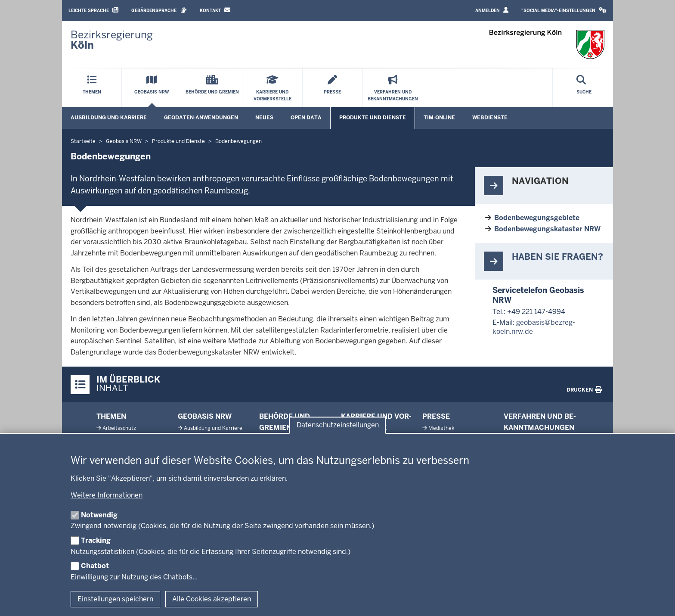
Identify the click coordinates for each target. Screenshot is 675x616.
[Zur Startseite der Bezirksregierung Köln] (112, 40)
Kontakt (215, 10)
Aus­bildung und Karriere (213, 428)
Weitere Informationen (107, 495)
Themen (111, 416)
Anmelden (492, 10)
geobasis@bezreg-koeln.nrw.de (534, 327)
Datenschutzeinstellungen (338, 425)
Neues (264, 118)
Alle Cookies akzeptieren (212, 599)
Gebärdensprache (159, 10)
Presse (436, 416)
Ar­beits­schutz (119, 428)
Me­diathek (441, 428)
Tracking (96, 540)
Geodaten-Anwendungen (201, 118)
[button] (564, 11)
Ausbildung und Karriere (109, 118)
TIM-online (439, 118)
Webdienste (490, 118)
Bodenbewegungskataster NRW (547, 229)
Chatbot (95, 566)
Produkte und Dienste (373, 118)
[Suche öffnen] (584, 88)
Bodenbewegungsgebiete (537, 218)
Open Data (306, 118)
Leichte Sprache (93, 10)
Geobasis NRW (205, 416)
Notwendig (99, 515)
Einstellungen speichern (115, 599)
